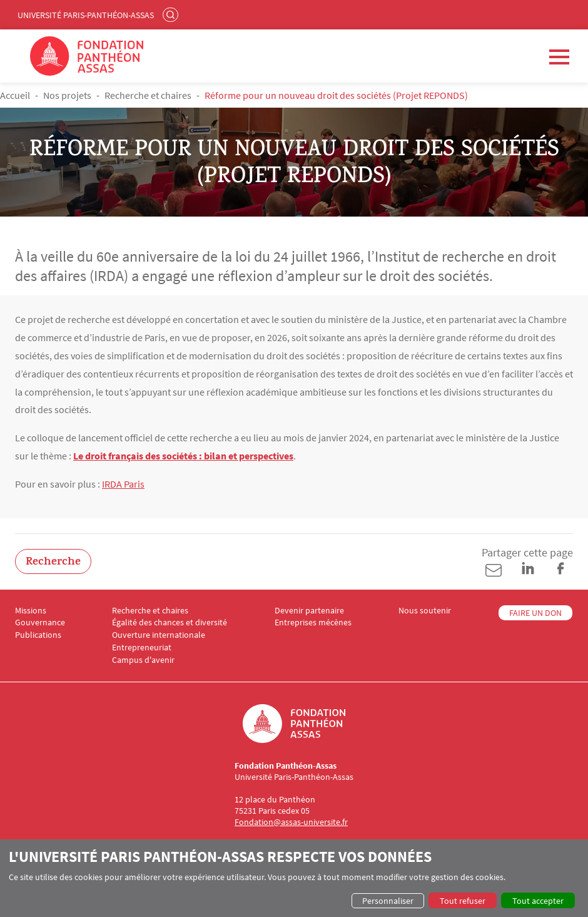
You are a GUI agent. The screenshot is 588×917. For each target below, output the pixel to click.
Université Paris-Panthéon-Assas (86, 15)
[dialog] (294, 878)
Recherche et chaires (148, 95)
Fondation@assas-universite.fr (291, 822)
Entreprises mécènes (313, 622)
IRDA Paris (123, 484)
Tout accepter (538, 901)
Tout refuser (463, 901)
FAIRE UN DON (535, 613)
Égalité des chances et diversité (170, 622)
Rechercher (172, 14)
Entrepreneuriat (142, 648)
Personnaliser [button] (388, 901)
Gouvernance (40, 622)
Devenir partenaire (309, 611)
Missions (31, 611)
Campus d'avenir (143, 660)
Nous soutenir (425, 611)
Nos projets (67, 95)
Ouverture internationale (159, 635)
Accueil (15, 95)
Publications (38, 635)
